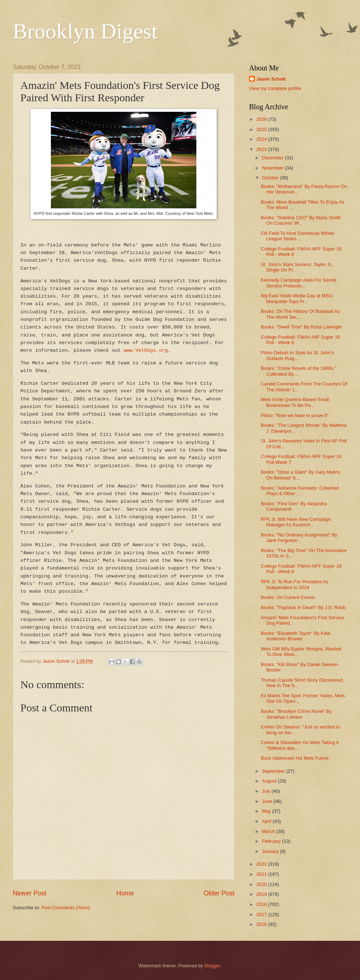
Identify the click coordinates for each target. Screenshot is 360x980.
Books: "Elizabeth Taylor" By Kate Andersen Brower (295, 636)
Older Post (219, 893)
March (269, 831)
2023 (262, 149)
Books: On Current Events (288, 597)
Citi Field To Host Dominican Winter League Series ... (297, 236)
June (268, 801)
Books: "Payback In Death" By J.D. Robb (303, 607)
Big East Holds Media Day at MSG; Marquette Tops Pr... (297, 298)
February (272, 841)
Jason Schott (271, 79)
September (274, 771)
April (267, 821)
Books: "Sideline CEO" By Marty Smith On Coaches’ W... (301, 220)
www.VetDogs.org (146, 350)
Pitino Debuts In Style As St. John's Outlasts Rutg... (297, 355)
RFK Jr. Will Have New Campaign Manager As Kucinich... (296, 522)
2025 (262, 129)
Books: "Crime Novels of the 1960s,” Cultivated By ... (298, 371)
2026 (262, 119)
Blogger (212, 966)
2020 (262, 884)
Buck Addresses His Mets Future (295, 758)
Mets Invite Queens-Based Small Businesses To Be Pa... (295, 402)
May (267, 811)
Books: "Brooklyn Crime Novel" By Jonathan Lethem (296, 714)
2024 (262, 139)
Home (125, 893)
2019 (262, 894)
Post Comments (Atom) (66, 908)
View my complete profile (275, 88)
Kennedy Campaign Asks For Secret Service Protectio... (299, 283)
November (273, 168)
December (273, 158)
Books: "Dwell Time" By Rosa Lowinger (301, 327)
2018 (262, 904)
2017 (262, 914)
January (271, 851)
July (267, 791)
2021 (262, 874)
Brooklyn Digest (85, 31)
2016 (262, 924)
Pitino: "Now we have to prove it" (295, 415)
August (270, 781)
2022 (262, 864)
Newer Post (30, 893)
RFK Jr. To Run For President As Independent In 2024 (295, 584)
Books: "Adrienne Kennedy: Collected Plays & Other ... (300, 491)
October (271, 178)
